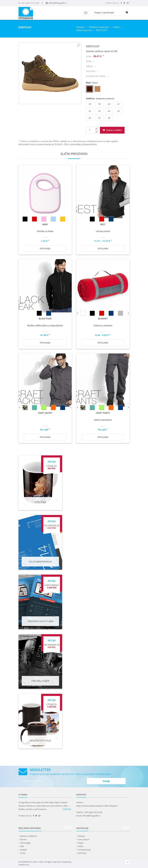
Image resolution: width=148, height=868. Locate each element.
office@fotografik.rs (58, 3)
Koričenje (82, 853)
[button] (78, 45)
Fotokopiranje (84, 850)
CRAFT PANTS (103, 413)
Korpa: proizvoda (104, 13)
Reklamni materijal (99, 27)
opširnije (67, 809)
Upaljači (23, 850)
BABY (45, 224)
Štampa (81, 836)
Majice (81, 843)
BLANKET (103, 318)
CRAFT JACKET (45, 413)
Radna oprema (84, 30)
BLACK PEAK (45, 318)
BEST (103, 224)
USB (22, 846)
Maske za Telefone (28, 836)
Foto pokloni (84, 839)
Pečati (80, 846)
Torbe (23, 853)
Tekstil (116, 27)
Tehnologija (25, 843)
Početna (80, 27)
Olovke (23, 839)
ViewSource (24, 865)
